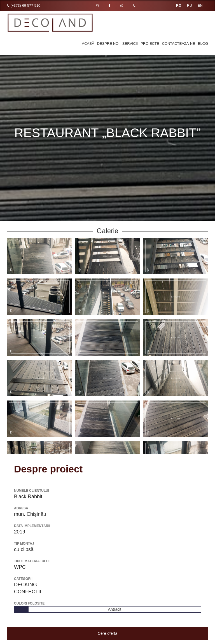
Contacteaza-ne (179, 44)
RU (190, 6)
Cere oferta (107, 633)
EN (200, 6)
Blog (203, 44)
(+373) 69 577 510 (24, 6)
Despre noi (108, 44)
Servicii (130, 44)
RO (179, 6)
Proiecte (150, 44)
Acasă (88, 44)
